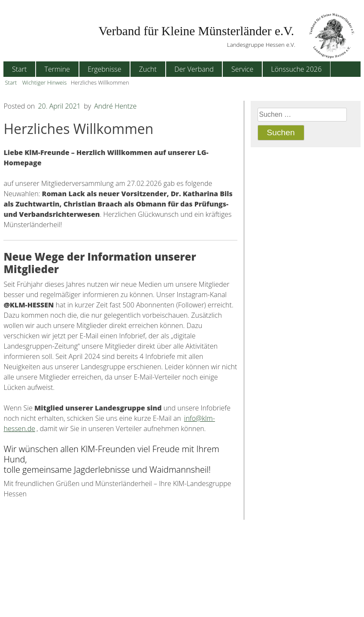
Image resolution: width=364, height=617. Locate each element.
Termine (57, 69)
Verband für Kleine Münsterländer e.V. (196, 31)
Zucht (148, 69)
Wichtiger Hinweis (45, 82)
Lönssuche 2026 (296, 69)
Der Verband (194, 69)
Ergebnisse (104, 69)
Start (19, 69)
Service (242, 69)
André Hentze (115, 106)
